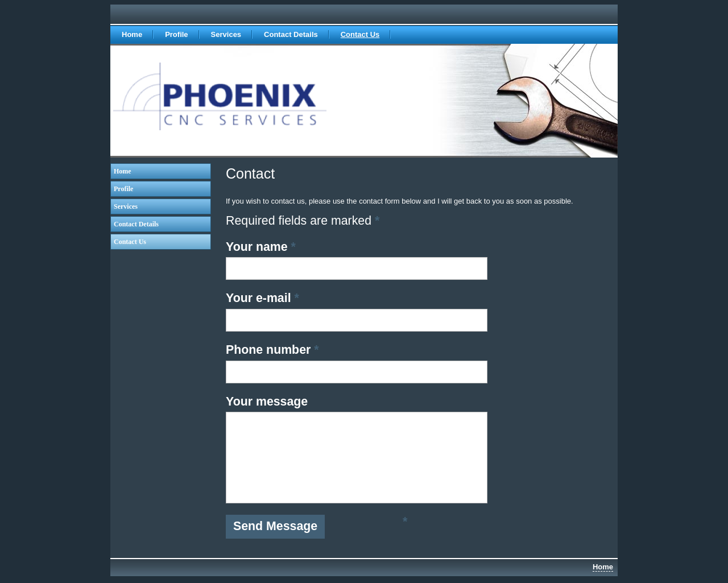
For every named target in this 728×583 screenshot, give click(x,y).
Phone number (272, 350)
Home (132, 34)
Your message (267, 402)
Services (226, 34)
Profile (176, 34)
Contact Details (291, 34)
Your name (261, 247)
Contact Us (360, 34)
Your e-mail (262, 298)
